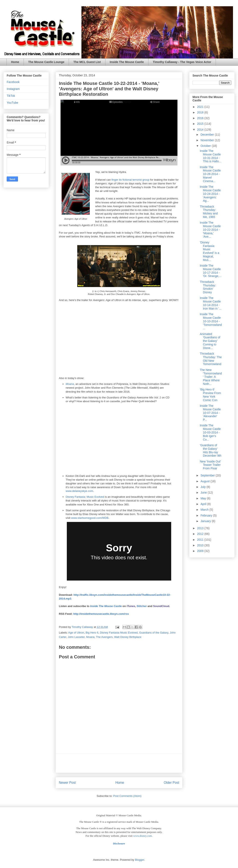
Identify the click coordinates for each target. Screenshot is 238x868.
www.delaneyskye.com (80, 491)
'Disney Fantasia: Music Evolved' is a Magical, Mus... (210, 251)
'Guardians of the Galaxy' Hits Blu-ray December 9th (211, 450)
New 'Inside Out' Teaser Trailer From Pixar (210, 465)
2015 (201, 124)
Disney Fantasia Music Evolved (119, 633)
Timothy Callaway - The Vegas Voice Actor (182, 62)
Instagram (13, 89)
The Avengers (104, 637)
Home (15, 62)
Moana (70, 384)
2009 (201, 551)
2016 (201, 118)
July (203, 487)
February (207, 515)
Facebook (13, 82)
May (204, 498)
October (206, 146)
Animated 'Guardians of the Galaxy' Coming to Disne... (210, 341)
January (206, 521)
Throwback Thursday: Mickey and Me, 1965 (209, 212)
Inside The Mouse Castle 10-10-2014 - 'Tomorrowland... (211, 321)
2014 (201, 130)
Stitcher (142, 606)
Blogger (139, 860)
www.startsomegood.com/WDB (90, 518)
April (204, 504)
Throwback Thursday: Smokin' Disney (208, 287)
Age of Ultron (76, 633)
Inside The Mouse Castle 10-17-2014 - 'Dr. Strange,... (211, 271)
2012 (201, 534)
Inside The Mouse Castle (127, 62)
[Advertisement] (119, 763)
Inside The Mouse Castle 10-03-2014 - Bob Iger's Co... (210, 432)
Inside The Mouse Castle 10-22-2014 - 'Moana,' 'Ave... (210, 230)
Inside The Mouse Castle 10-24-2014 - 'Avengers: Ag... (210, 194)
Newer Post (67, 783)
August (205, 481)
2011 (201, 540)
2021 (201, 107)
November (208, 140)
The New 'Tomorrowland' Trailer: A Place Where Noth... (211, 377)
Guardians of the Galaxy (154, 633)
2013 (201, 528)
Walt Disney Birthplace (128, 637)
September (208, 475)
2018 (201, 112)
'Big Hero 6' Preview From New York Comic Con (210, 395)
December (208, 135)
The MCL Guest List (87, 62)
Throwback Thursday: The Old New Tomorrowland (211, 359)
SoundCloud (161, 606)
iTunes (131, 606)
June (204, 493)
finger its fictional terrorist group (130, 180)
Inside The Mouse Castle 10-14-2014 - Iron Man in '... (211, 303)
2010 (201, 545)
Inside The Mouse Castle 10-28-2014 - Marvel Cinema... (210, 174)
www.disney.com (142, 836)
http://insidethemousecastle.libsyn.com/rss (101, 614)
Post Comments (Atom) (127, 796)
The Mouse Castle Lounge (46, 62)
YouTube (12, 103)
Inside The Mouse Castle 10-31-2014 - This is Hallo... (211, 156)
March (205, 510)
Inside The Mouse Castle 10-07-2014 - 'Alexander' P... (210, 413)
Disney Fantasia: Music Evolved (85, 497)
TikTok (11, 96)
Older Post (171, 783)
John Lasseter (76, 637)
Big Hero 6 (92, 633)
